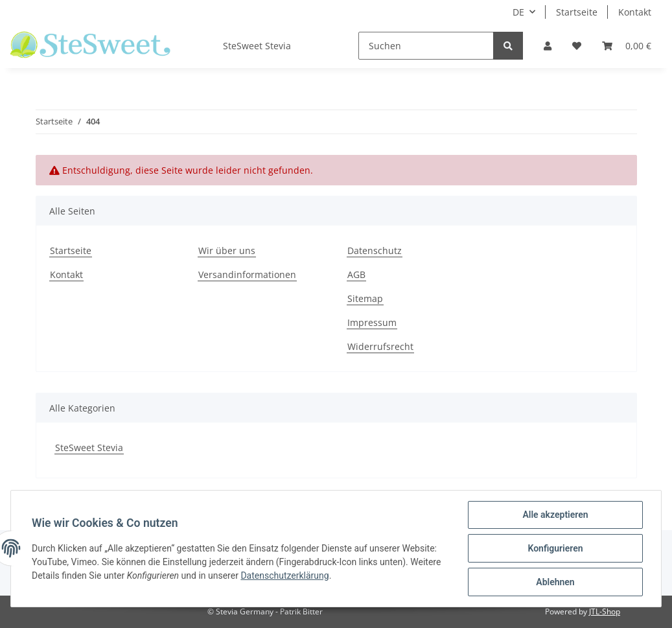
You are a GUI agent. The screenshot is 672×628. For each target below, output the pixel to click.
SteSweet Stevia (89, 448)
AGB (356, 274)
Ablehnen (555, 582)
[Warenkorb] (627, 46)
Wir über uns (227, 250)
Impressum (372, 322)
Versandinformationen (247, 274)
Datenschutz (375, 250)
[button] (548, 46)
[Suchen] (426, 46)
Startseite (577, 12)
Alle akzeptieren (555, 515)
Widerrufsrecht (380, 346)
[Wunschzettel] (577, 46)
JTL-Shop (605, 611)
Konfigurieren (555, 548)
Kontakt (635, 12)
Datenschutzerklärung (284, 576)
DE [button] (518, 12)
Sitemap (365, 298)
